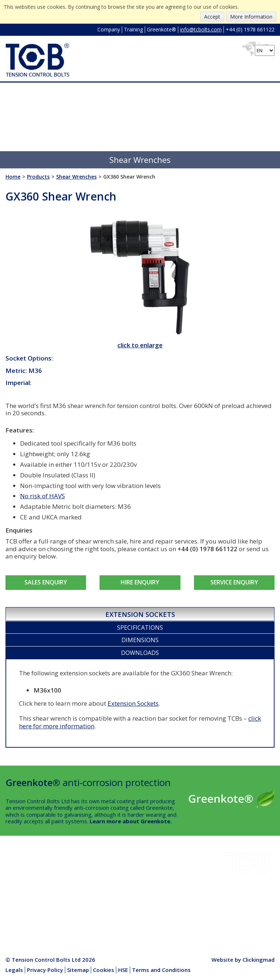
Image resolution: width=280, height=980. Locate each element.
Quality (14, 904)
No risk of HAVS (42, 496)
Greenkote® (162, 29)
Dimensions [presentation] (140, 640)
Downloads (20, 879)
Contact (15, 913)
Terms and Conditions (161, 970)
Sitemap (78, 970)
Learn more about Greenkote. (131, 821)
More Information (251, 17)
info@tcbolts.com (201, 29)
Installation (73, 870)
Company (109, 29)
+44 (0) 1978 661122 (250, 29)
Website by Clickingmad (243, 960)
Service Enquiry (234, 582)
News (66, 896)
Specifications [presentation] (140, 628)
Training (133, 29)
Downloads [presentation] (140, 653)
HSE (64, 887)
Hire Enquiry (140, 582)
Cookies (104, 970)
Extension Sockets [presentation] (140, 614)
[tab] (140, 614)
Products (71, 904)
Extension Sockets (133, 703)
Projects (16, 887)
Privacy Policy (45, 970)
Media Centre (76, 913)
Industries (18, 870)
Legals (14, 970)
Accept (212, 17)
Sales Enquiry (46, 582)
